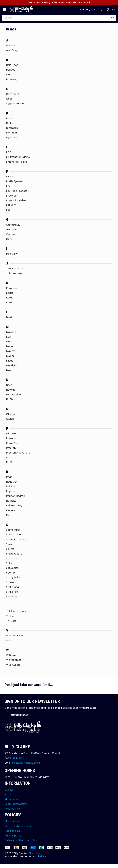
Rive (9, 515)
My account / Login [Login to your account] (86, 10)
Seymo (10, 549)
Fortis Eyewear (15, 181)
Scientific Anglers (17, 539)
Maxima (11, 351)
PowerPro (12, 443)
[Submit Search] (113, 18)
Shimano (11, 558)
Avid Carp (12, 50)
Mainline (11, 332)
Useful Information (16, 804)
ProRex (10, 462)
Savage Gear (14, 535)
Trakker (11, 616)
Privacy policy (13, 836)
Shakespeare (14, 554)
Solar (9, 563)
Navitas (11, 390)
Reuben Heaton (16, 496)
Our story (10, 790)
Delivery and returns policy (21, 840)
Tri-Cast (11, 621)
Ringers (11, 510)
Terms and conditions (18, 826)
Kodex (10, 293)
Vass (9, 640)
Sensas (10, 544)
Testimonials (12, 809)
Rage (9, 477)
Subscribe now (19, 715)
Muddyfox (12, 365)
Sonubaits (12, 568)
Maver (10, 346)
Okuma (11, 414)
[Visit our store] (101, 9)
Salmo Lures (13, 530)
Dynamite (12, 138)
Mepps (10, 356)
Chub (9, 99)
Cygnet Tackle (15, 104)
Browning (12, 79)
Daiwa (10, 118)
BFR (8, 74)
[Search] (59, 18)
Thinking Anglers (16, 611)
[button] (5, 9)
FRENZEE (11, 205)
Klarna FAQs (12, 821)
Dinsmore (12, 128)
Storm (10, 582)
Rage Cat (12, 482)
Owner (10, 419)
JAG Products (14, 269)
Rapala (10, 491)
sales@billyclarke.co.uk (26, 763)
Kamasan (12, 288)
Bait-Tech (12, 65)
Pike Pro (11, 434)
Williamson (13, 655)
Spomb (11, 573)
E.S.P (9, 152)
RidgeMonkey (14, 505)
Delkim (10, 123)
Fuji (8, 210)
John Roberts (14, 273)
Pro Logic (12, 457)
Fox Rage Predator (17, 191)
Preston (11, 448)
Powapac (12, 438)
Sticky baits (13, 577)
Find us (9, 794)
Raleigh (11, 486)
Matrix (10, 342)
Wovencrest (14, 660)
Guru (9, 239)
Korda (10, 298)
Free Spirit (12, 196)
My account (12, 799)
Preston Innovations (18, 453)
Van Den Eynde (15, 636)
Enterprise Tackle (17, 162)
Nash (9, 385)
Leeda (10, 317)
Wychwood (13, 665)
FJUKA (10, 177)
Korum (10, 303)
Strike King (12, 587)
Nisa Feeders (14, 395)
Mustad (11, 370)
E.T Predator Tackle (18, 157)
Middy (10, 361)
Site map (34, 853)
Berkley (11, 70)
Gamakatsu (13, 225)
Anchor (11, 45)
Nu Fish (10, 399)
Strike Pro (12, 592)
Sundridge (12, 597)
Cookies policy (13, 831)
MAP (9, 337)
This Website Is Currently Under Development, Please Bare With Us (59, 3)
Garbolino (12, 230)
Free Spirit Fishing (17, 200)
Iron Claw (12, 254)
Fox (8, 186)
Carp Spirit (13, 94)
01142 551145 (17, 758)
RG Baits (11, 501)
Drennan (11, 133)
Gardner (11, 234)
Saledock (41, 856)
